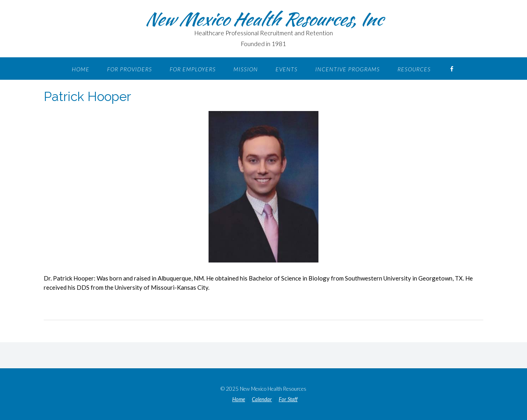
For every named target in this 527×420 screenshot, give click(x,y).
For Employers (193, 69)
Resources (414, 69)
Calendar (262, 399)
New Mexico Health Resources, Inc (263, 19)
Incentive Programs (348, 69)
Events (287, 69)
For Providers (130, 69)
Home (81, 69)
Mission (246, 69)
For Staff (288, 399)
